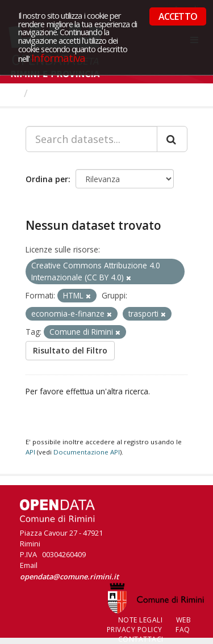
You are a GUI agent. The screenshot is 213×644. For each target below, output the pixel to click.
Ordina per (47, 179)
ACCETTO (178, 16)
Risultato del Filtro (70, 350)
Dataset (54, 93)
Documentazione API (87, 452)
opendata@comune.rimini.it (69, 576)
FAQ (183, 630)
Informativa (58, 58)
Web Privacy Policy (149, 625)
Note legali (141, 620)
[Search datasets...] (91, 139)
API (30, 452)
